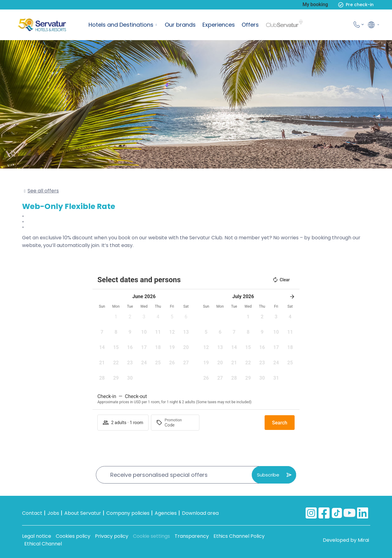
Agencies (166, 513)
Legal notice (37, 536)
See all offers (43, 191)
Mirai (363, 540)
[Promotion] (179, 425)
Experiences (219, 25)
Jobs (53, 513)
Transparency (192, 536)
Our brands (180, 25)
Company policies (128, 513)
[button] (116, 319)
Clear (281, 280)
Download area (200, 513)
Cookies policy (73, 536)
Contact (32, 513)
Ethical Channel (43, 544)
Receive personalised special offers (159, 475)
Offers (250, 25)
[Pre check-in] (341, 5)
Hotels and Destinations (121, 25)
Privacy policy (112, 536)
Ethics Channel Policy (239, 536)
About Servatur (83, 513)
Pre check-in (360, 5)
